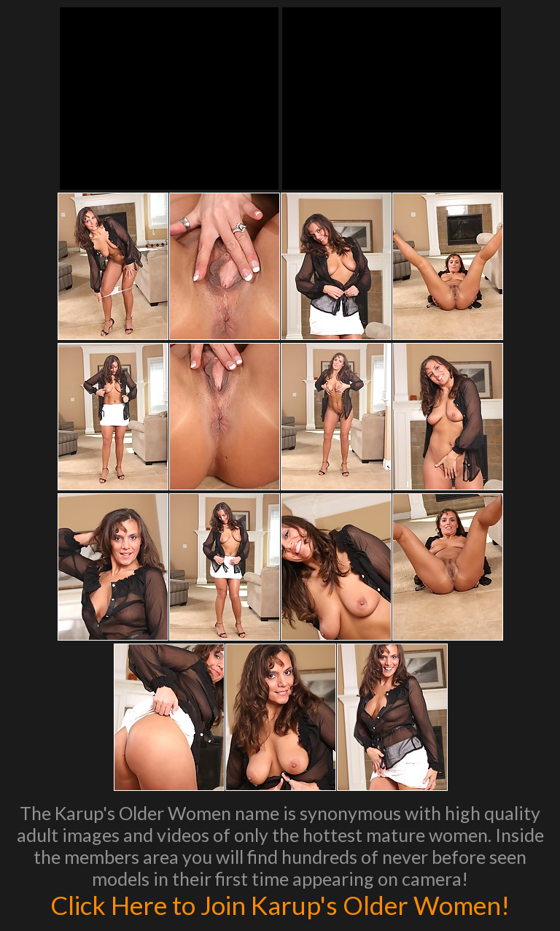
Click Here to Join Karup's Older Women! (280, 905)
